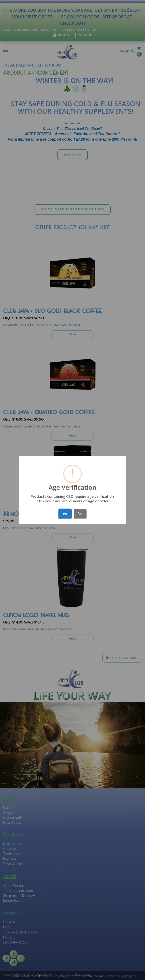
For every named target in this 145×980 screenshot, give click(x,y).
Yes (65, 514)
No (80, 514)
